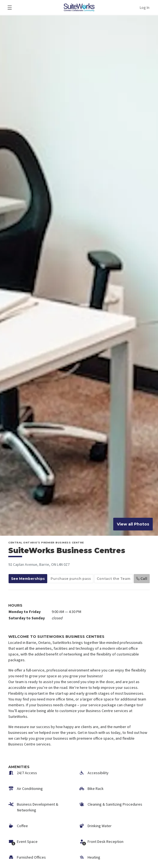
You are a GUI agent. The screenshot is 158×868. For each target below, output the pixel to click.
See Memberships (28, 579)
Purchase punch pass (71, 579)
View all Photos (133, 524)
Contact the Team (114, 579)
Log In (145, 7)
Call (142, 579)
